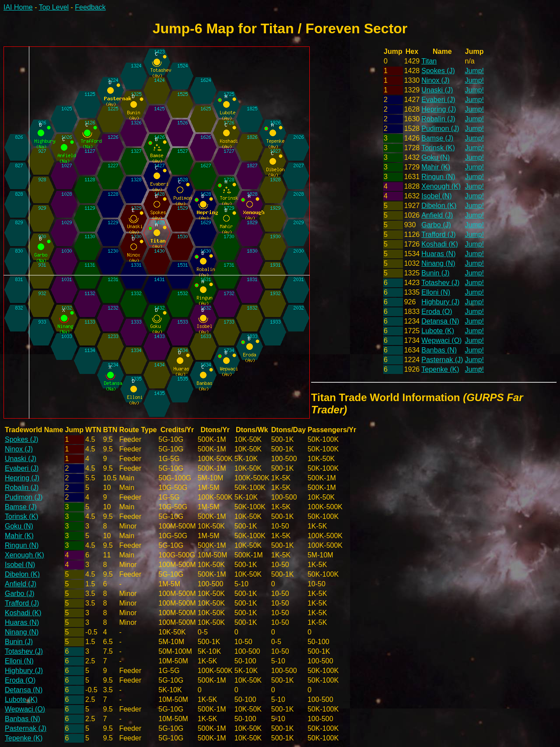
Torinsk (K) (438, 148)
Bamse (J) (437, 138)
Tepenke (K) (440, 369)
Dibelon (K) (439, 206)
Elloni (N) (436, 292)
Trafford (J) (438, 234)
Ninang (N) (438, 263)
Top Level (54, 7)
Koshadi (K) (440, 244)
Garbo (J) (436, 225)
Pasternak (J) (442, 360)
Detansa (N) (440, 321)
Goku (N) (436, 157)
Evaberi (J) (438, 100)
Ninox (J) (435, 80)
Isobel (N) (436, 196)
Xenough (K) (441, 186)
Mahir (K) (436, 167)
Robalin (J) (438, 119)
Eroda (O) (437, 312)
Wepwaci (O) (441, 340)
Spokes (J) (438, 71)
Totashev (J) (440, 283)
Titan (429, 61)
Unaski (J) (437, 90)
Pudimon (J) (440, 129)
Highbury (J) (440, 302)
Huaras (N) (438, 254)
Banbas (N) (439, 350)
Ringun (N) (438, 177)
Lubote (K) (438, 331)
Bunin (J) (435, 273)
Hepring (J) (439, 109)
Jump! (474, 71)
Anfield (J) (437, 215)
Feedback (90, 7)
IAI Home (18, 7)
